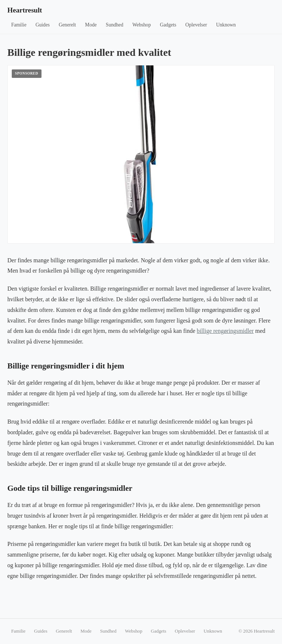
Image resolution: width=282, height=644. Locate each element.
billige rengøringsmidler (225, 331)
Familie (19, 25)
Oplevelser (196, 25)
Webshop (141, 25)
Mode (91, 25)
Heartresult (25, 10)
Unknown (226, 25)
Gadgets (168, 25)
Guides (43, 25)
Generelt (67, 25)
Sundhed (115, 25)
